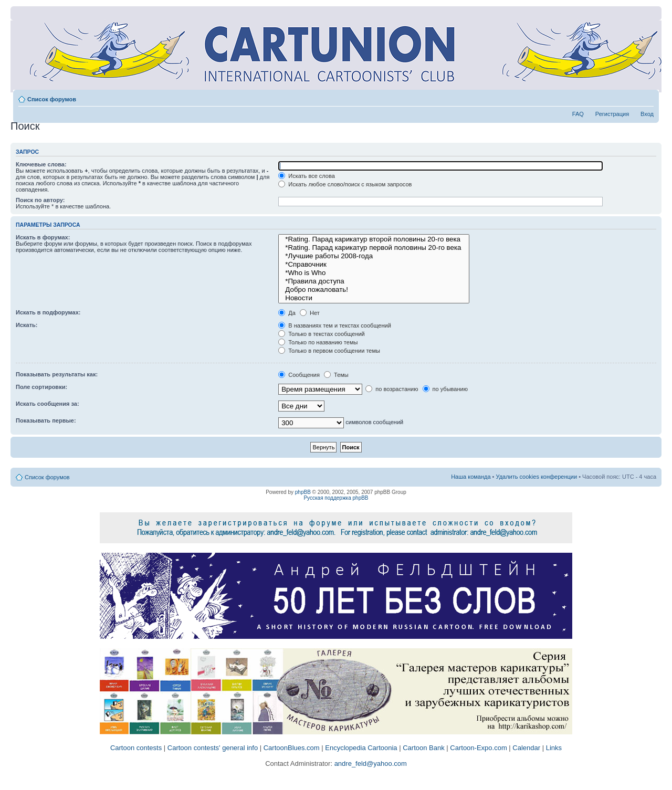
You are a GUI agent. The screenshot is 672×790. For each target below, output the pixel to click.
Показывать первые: (46, 420)
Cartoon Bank (424, 748)
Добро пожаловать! (374, 290)
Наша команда (471, 477)
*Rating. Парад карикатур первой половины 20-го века (374, 248)
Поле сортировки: (41, 387)
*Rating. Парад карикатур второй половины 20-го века (374, 239)
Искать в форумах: (43, 237)
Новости (374, 298)
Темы (336, 375)
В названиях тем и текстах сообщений (335, 325)
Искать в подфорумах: (48, 312)
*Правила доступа (374, 281)
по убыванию (445, 389)
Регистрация (612, 114)
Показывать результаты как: (57, 374)
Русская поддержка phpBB (336, 498)
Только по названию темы (318, 342)
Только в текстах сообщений (322, 334)
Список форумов (52, 99)
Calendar (526, 748)
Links (554, 748)
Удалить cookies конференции (537, 477)
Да (287, 313)
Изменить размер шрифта (646, 97)
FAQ (578, 114)
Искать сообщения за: (48, 404)
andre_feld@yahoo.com (370, 763)
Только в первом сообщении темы (329, 351)
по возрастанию (392, 389)
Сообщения (299, 375)
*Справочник (374, 265)
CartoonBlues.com (292, 748)
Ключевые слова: (41, 164)
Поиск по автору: (40, 200)
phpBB (303, 492)
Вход (647, 114)
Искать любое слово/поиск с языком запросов (345, 184)
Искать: (27, 325)
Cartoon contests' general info (213, 748)
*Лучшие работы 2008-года (374, 256)
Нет (310, 313)
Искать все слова (307, 176)
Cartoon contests (136, 748)
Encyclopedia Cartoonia (361, 748)
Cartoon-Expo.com (478, 748)
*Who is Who (374, 273)
